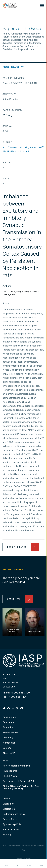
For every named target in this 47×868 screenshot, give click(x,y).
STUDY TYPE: (10, 94)
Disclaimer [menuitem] (8, 804)
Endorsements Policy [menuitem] (14, 814)
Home (6, 864)
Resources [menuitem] (8, 722)
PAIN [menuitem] (5, 761)
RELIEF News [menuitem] (10, 776)
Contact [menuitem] (7, 799)
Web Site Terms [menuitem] (11, 830)
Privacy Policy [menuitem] (10, 819)
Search (29, 864)
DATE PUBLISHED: (12, 110)
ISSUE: (6, 179)
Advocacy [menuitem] (8, 738)
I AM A (18, 864)
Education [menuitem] (8, 727)
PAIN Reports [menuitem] (10, 771)
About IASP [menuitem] (9, 753)
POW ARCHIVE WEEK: (14, 78)
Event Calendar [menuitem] (11, 733)
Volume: (7, 162)
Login (41, 864)
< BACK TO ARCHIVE (13, 67)
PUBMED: (8, 142)
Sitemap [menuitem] (7, 835)
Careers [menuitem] (7, 748)
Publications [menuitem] (9, 717)
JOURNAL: (8, 126)
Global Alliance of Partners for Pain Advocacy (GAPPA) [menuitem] (21, 788)
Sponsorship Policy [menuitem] (13, 824)
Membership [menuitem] (9, 743)
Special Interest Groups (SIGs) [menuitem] (18, 781)
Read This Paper (17, 547)
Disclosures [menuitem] (9, 809)
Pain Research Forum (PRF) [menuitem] (17, 766)
